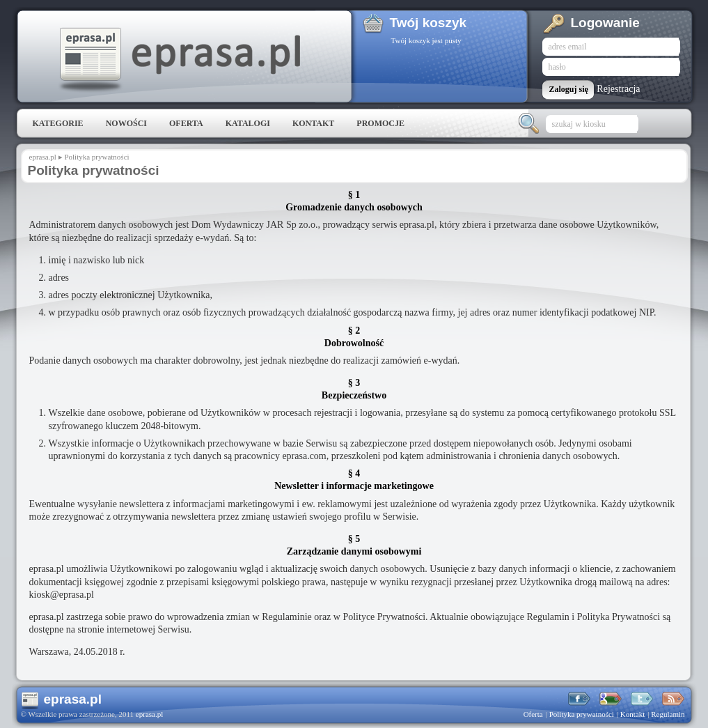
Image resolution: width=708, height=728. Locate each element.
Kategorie (58, 123)
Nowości (126, 123)
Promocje (380, 123)
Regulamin (668, 714)
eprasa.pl (179, 60)
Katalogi (248, 123)
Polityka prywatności (96, 157)
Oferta (186, 123)
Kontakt (313, 123)
